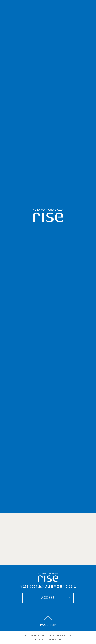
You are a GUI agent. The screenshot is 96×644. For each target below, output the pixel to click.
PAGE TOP (48, 625)
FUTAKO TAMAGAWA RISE (56, 636)
